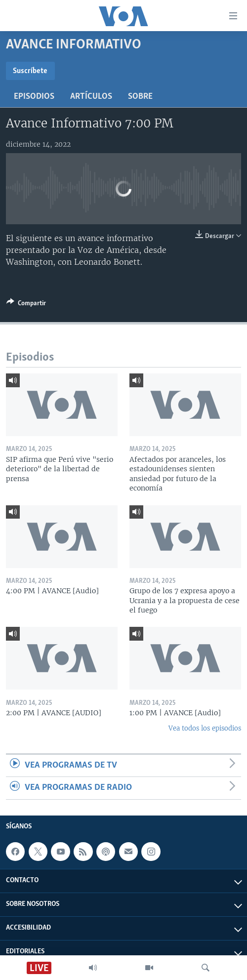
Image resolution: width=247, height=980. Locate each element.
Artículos (91, 97)
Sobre (140, 97)
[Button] (26, 305)
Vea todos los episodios (205, 728)
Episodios (34, 97)
